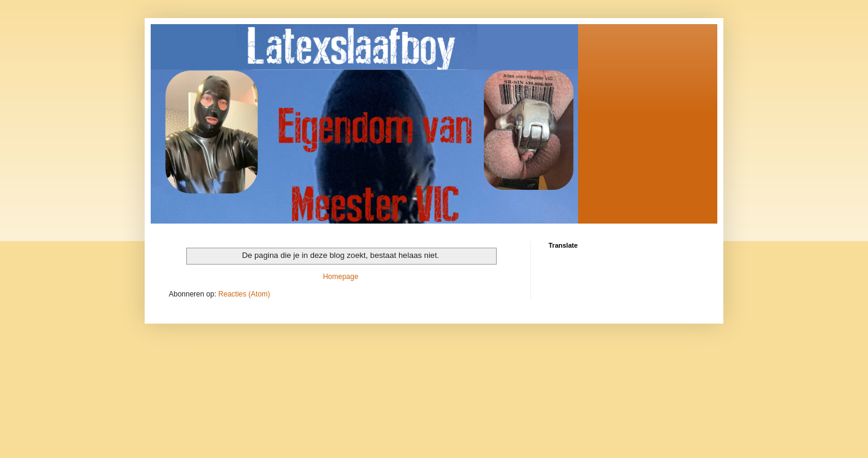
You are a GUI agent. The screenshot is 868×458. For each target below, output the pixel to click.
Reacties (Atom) (244, 294)
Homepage (341, 277)
